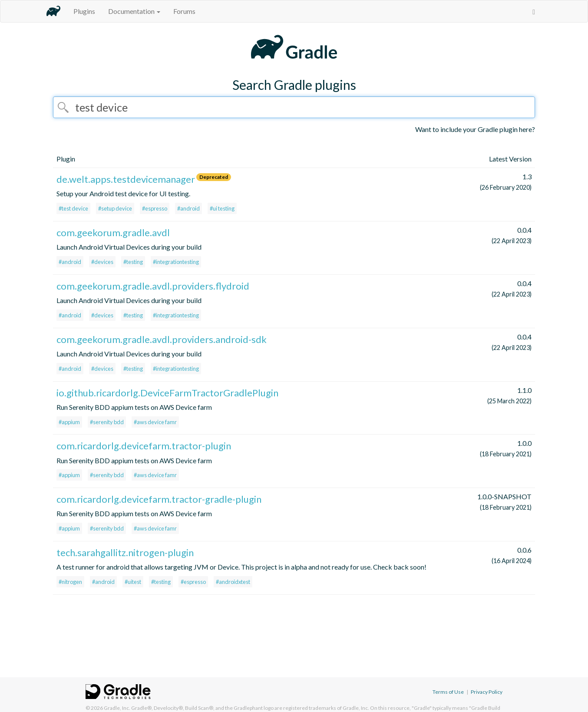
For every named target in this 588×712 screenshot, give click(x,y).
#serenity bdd (107, 422)
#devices (102, 262)
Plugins (84, 11)
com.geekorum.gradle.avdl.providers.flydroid (153, 286)
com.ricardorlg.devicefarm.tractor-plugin (144, 446)
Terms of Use (448, 692)
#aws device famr (155, 422)
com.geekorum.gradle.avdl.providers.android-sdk (162, 339)
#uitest (133, 582)
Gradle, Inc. (117, 708)
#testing (133, 262)
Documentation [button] (134, 11)
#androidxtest (233, 582)
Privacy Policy (487, 692)
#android (188, 208)
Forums (184, 11)
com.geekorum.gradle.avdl (113, 232)
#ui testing (222, 208)
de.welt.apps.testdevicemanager (126, 179)
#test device (73, 208)
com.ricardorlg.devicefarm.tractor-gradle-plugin (159, 499)
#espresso (155, 208)
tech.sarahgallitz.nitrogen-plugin (125, 552)
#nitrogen (70, 582)
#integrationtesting (176, 262)
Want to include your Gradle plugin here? (475, 129)
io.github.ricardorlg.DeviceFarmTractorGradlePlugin (167, 393)
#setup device (115, 208)
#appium (69, 422)
